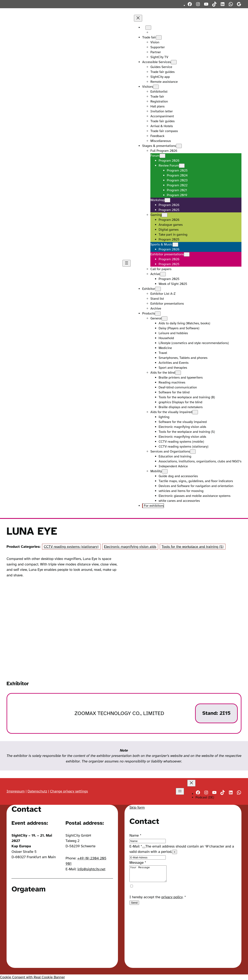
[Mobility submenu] (165, 471)
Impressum (16, 791)
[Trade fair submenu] (159, 37)
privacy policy (172, 900)
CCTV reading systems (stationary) (71, 547)
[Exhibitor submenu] (158, 289)
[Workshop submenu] (167, 200)
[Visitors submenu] (156, 87)
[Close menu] (138, 18)
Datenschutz (37, 791)
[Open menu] (127, 263)
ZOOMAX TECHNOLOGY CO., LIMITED (119, 713)
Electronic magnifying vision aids (130, 547)
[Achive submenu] (163, 274)
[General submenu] (165, 318)
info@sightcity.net (91, 869)
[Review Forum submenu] (182, 166)
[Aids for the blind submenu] (178, 373)
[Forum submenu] (162, 156)
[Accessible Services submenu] (174, 62)
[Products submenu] (158, 314)
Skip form (137, 807)
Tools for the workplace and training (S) (193, 547)
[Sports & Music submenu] (175, 245)
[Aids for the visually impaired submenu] (195, 412)
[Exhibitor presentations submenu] (187, 254)
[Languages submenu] (148, 28)
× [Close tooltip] (175, 852)
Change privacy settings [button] (69, 791)
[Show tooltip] (144, 848)
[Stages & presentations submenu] (179, 146)
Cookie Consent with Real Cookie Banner (32, 977)
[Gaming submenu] (165, 215)
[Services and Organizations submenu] (193, 452)
